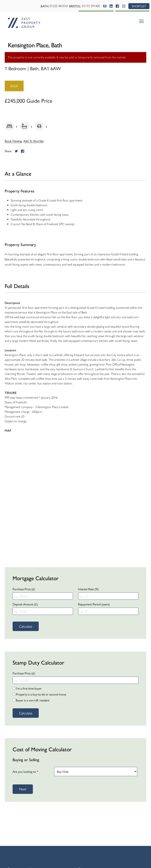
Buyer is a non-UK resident (31, 700)
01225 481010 (58, 6)
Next (23, 789)
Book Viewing (13, 141)
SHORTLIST (139, 6)
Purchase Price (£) (24, 589)
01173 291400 (90, 6)
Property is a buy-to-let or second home (39, 694)
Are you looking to (25, 772)
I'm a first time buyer (27, 688)
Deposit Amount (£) (25, 604)
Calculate (26, 626)
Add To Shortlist (34, 141)
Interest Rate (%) (88, 589)
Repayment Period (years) (94, 604)
